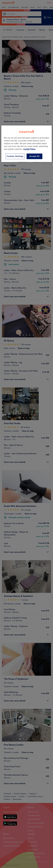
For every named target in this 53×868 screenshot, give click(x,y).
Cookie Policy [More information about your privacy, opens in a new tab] (29, 149)
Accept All (34, 156)
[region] (26, 144)
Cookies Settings (15, 156)
